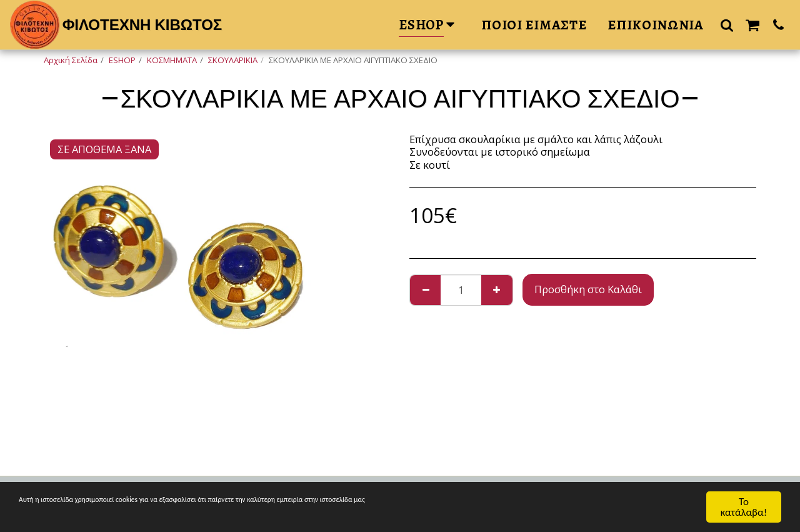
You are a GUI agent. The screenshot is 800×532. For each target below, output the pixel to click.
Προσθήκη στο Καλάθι (588, 289)
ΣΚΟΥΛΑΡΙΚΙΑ (233, 60)
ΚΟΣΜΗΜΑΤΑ (172, 60)
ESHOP (122, 60)
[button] (727, 25)
